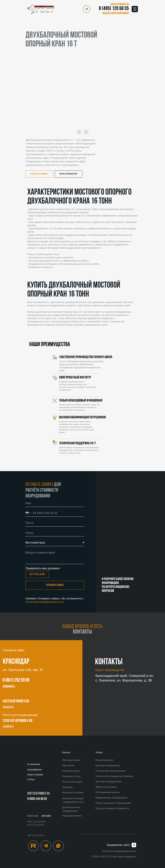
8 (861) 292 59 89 (16, 680)
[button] (115, 13)
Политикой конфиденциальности (45, 602)
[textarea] (55, 557)
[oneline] (55, 533)
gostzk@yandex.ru (16, 701)
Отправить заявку (55, 585)
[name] (55, 503)
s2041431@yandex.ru (18, 721)
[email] (55, 523)
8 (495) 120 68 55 (114, 9)
